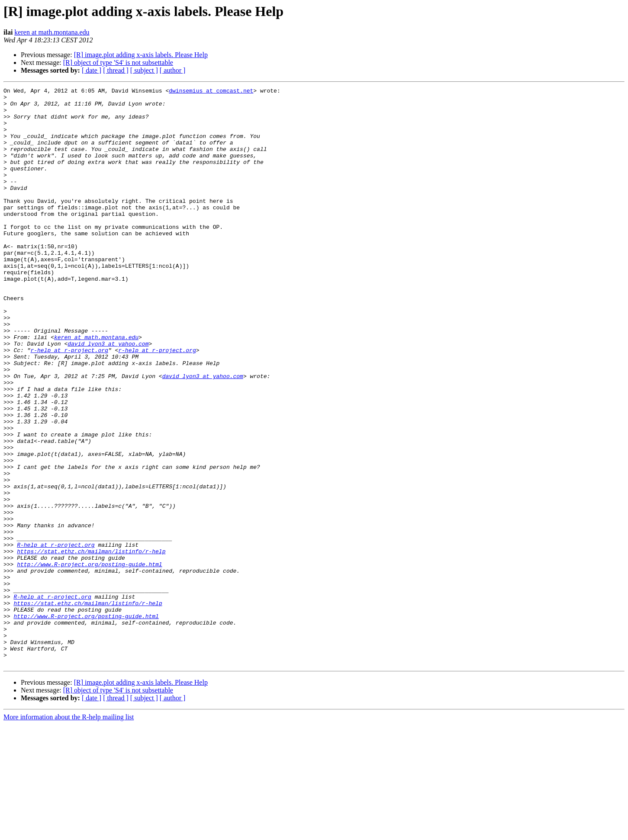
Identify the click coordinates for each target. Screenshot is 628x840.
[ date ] (92, 70)
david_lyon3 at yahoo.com (108, 395)
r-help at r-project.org (69, 403)
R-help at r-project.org (56, 637)
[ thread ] (116, 70)
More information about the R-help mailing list (69, 832)
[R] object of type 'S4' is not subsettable (118, 63)
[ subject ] (144, 70)
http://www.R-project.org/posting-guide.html (89, 660)
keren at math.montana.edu (52, 32)
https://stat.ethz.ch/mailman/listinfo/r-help (91, 644)
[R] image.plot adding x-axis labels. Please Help (141, 55)
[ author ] (173, 70)
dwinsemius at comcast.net (211, 92)
